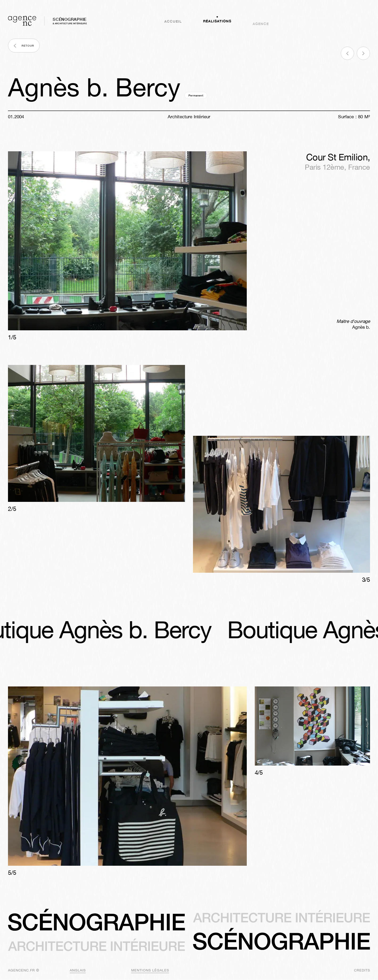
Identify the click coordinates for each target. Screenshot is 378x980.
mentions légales (150, 970)
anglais (78, 970)
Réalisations (217, 24)
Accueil (173, 21)
